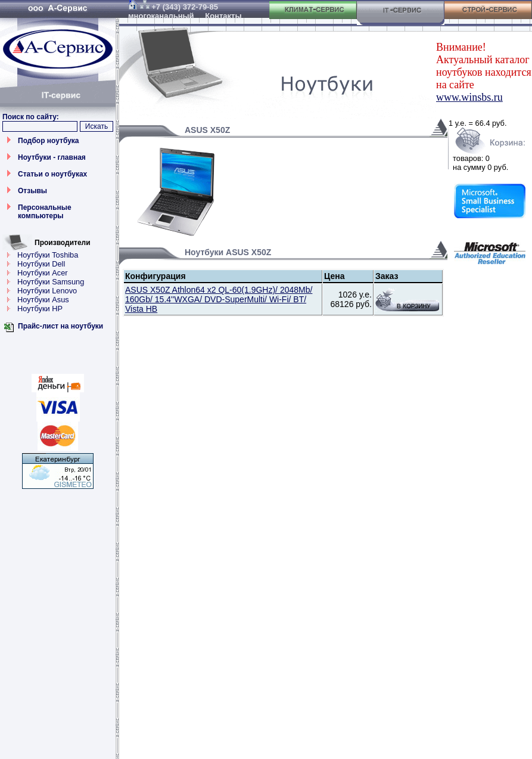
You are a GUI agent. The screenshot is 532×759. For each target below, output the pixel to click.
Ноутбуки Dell (41, 264)
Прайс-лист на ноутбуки (60, 326)
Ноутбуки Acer (43, 273)
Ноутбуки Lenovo (47, 291)
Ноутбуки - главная (52, 157)
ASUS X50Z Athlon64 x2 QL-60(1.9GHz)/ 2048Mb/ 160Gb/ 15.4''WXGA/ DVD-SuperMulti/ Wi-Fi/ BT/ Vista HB (219, 299)
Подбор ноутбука (49, 141)
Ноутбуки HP (40, 309)
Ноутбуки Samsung (51, 282)
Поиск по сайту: (31, 117)
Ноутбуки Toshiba (48, 255)
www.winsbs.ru (469, 97)
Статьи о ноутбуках (52, 174)
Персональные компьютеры (45, 212)
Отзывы (32, 191)
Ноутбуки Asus (43, 300)
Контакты (223, 16)
